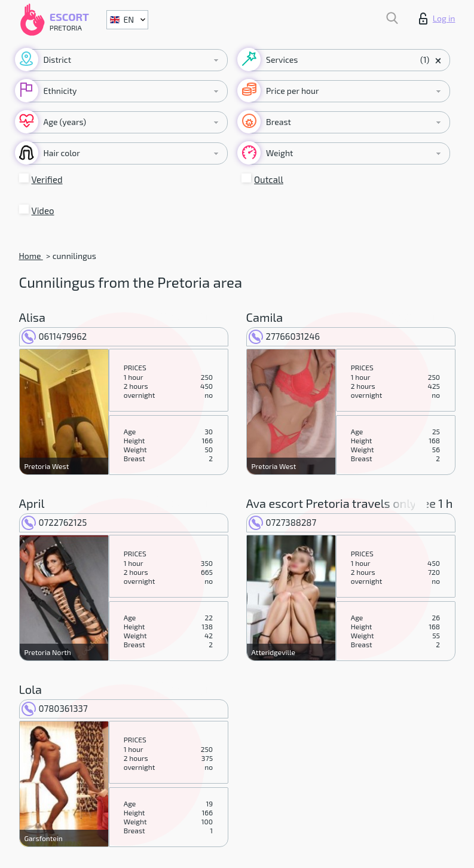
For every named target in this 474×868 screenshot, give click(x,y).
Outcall (269, 179)
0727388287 (283, 522)
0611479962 (54, 336)
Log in (437, 19)
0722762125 (54, 522)
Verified (47, 179)
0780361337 (55, 708)
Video (43, 211)
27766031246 (285, 336)
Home (31, 256)
